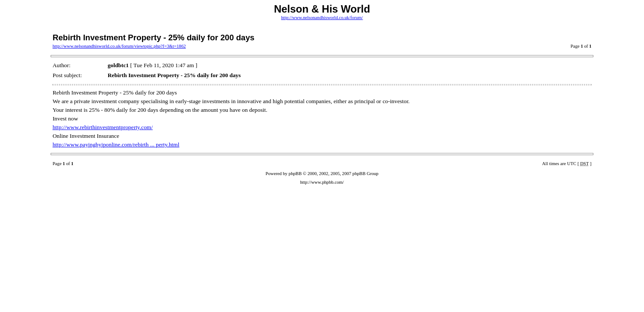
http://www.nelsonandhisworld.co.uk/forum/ (322, 18)
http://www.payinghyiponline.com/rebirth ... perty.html (116, 145)
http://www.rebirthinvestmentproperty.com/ (102, 127)
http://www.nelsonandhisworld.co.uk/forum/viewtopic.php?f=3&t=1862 (119, 46)
